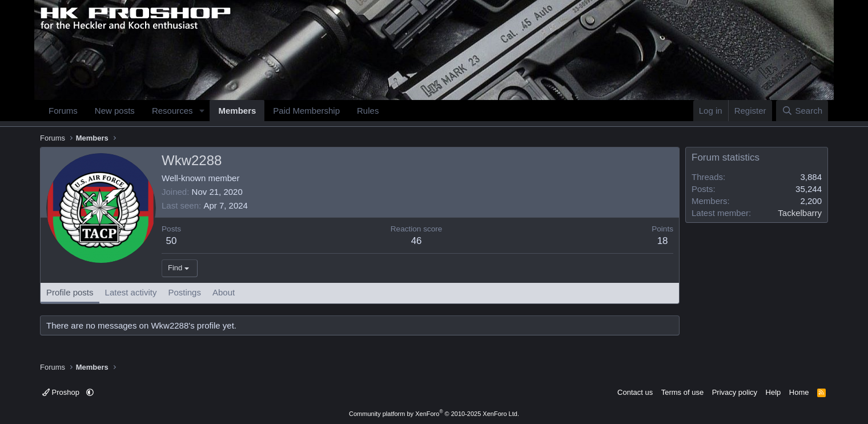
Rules (368, 111)
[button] (202, 111)
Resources (172, 111)
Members (237, 111)
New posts (115, 111)
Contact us (635, 392)
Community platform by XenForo (434, 414)
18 (663, 241)
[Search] (802, 111)
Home (799, 392)
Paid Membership (306, 111)
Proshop (62, 392)
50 (172, 241)
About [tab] (224, 292)
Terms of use (682, 392)
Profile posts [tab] (70, 292)
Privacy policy (735, 392)
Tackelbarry (800, 213)
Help (773, 392)
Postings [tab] (184, 292)
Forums (63, 111)
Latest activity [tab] (131, 292)
